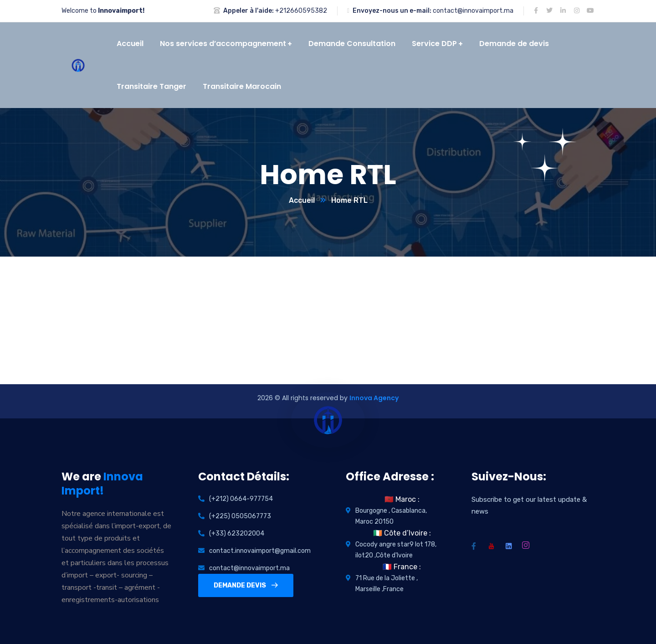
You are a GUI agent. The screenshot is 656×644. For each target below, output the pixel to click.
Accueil (302, 200)
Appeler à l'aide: (249, 11)
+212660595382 (301, 11)
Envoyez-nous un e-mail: (392, 11)
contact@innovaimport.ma (473, 11)
